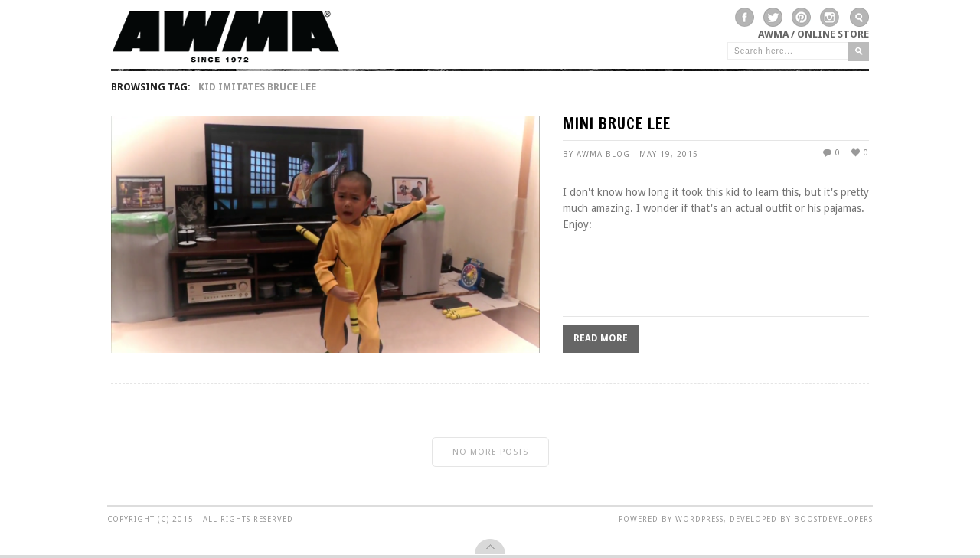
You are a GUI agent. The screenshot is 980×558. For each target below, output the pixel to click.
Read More (601, 338)
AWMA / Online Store (813, 34)
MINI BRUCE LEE (617, 125)
